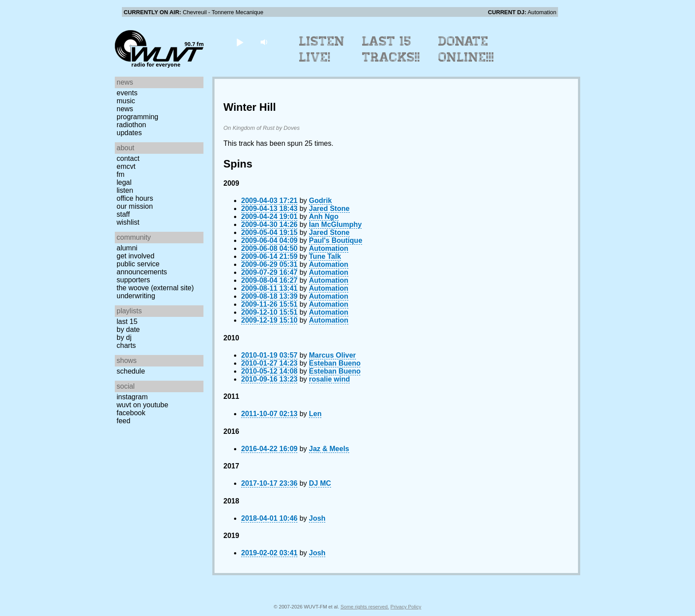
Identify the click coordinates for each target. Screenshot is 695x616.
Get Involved (135, 256)
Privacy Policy (406, 607)
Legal (124, 182)
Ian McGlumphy (335, 224)
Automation (329, 248)
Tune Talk (325, 256)
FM (121, 174)
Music (126, 101)
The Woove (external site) (155, 288)
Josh (317, 518)
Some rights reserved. (365, 607)
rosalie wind (329, 379)
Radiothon (131, 125)
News (125, 109)
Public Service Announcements (142, 268)
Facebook (131, 413)
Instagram (132, 397)
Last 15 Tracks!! (391, 49)
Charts (126, 345)
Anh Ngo (324, 216)
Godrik (320, 201)
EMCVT (126, 166)
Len (315, 414)
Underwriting (136, 296)
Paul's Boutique (336, 240)
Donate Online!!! (466, 49)
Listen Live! (322, 49)
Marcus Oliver (332, 355)
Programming (137, 117)
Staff (123, 214)
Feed (123, 421)
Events (127, 93)
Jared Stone (329, 209)
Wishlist (128, 222)
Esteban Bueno (335, 363)
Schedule (131, 371)
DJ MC (320, 483)
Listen (125, 190)
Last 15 (127, 322)
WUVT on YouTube (143, 405)
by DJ (124, 337)
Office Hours (135, 198)
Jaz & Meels (329, 449)
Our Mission (135, 206)
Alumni (127, 248)
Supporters (133, 280)
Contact (128, 158)
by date (128, 329)
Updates (129, 133)
